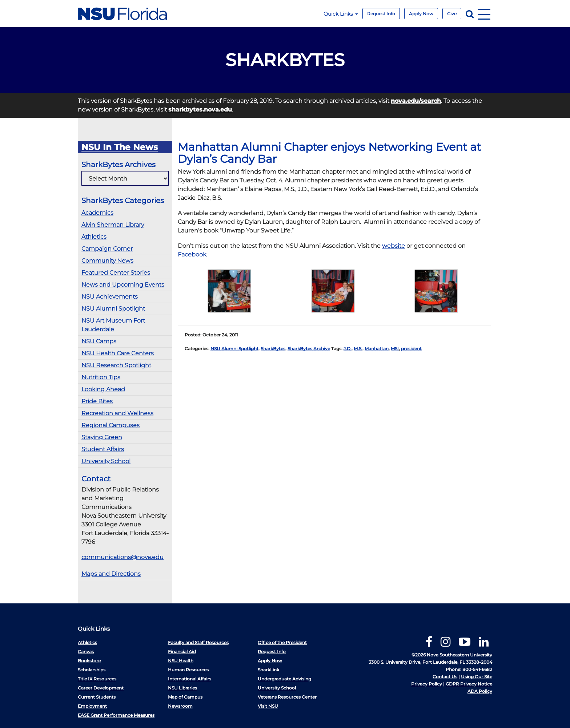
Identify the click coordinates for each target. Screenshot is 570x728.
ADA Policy (480, 691)
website (394, 246)
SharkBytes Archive (309, 349)
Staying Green (102, 437)
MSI (395, 349)
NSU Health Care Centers (118, 353)
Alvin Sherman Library (113, 225)
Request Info (381, 14)
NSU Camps (99, 341)
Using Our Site (477, 677)
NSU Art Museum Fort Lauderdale (113, 325)
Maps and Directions (111, 574)
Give (452, 14)
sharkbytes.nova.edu (200, 110)
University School (106, 461)
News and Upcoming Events (123, 285)
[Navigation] (484, 14)
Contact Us (445, 677)
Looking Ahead (103, 389)
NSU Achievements (110, 297)
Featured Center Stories (116, 273)
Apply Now (421, 14)
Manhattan (377, 349)
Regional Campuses (111, 425)
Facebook (192, 254)
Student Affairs (103, 449)
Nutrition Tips (101, 377)
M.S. (358, 349)
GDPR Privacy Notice (469, 684)
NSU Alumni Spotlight (113, 309)
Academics (97, 213)
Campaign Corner (107, 249)
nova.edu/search (416, 101)
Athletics (94, 237)
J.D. (348, 349)
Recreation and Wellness (117, 413)
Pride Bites (97, 401)
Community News (107, 261)
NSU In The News (120, 147)
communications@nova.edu (123, 557)
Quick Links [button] (341, 14)
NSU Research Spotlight (116, 365)
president (411, 349)
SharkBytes (273, 349)
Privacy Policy (427, 684)
